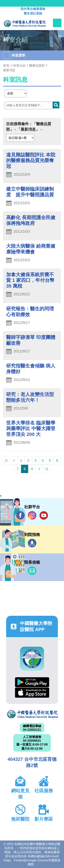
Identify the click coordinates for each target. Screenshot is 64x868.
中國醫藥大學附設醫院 (32, 714)
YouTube (44, 515)
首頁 (6, 66)
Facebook (20, 515)
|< (7, 460)
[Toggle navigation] (57, 23)
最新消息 (9, 70)
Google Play (32, 682)
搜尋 (56, 105)
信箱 (32, 571)
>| (46, 469)
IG (32, 515)
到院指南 (32, 543)
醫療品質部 (37, 66)
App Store (32, 693)
